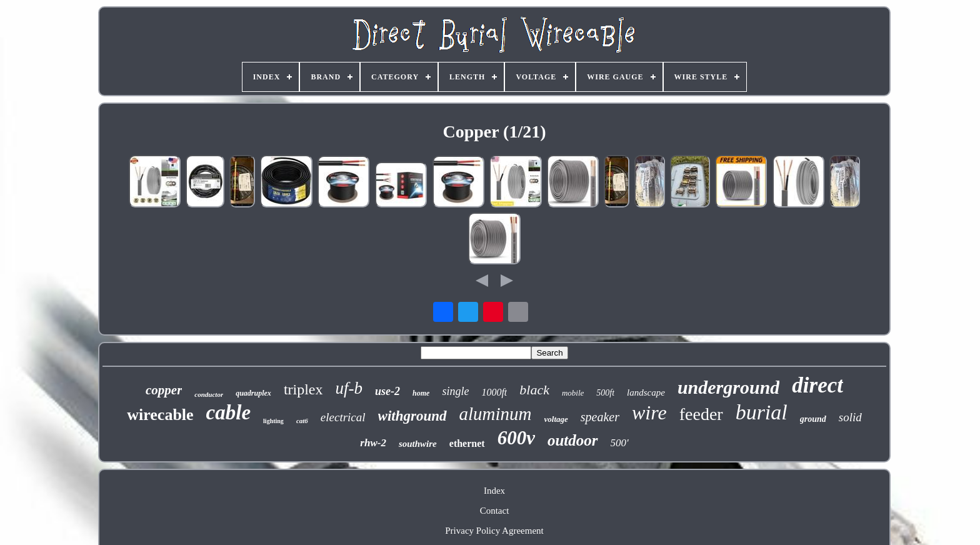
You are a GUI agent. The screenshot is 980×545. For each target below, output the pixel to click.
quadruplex (253, 393)
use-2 (387, 391)
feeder (701, 414)
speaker (600, 417)
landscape (646, 392)
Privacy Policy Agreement (494, 531)
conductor (209, 394)
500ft (605, 393)
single (455, 391)
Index (494, 491)
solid (850, 417)
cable (228, 412)
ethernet (467, 443)
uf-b (349, 388)
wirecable (160, 415)
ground (813, 419)
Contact (495, 511)
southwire (418, 444)
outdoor (573, 440)
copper (164, 390)
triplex (303, 389)
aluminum (496, 414)
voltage (556, 419)
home (421, 393)
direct (817, 385)
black (534, 390)
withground (412, 416)
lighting (273, 421)
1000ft (494, 392)
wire (649, 412)
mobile (573, 393)
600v (516, 438)
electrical (343, 417)
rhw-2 (373, 443)
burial (762, 412)
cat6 (302, 421)
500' (620, 443)
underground (728, 387)
